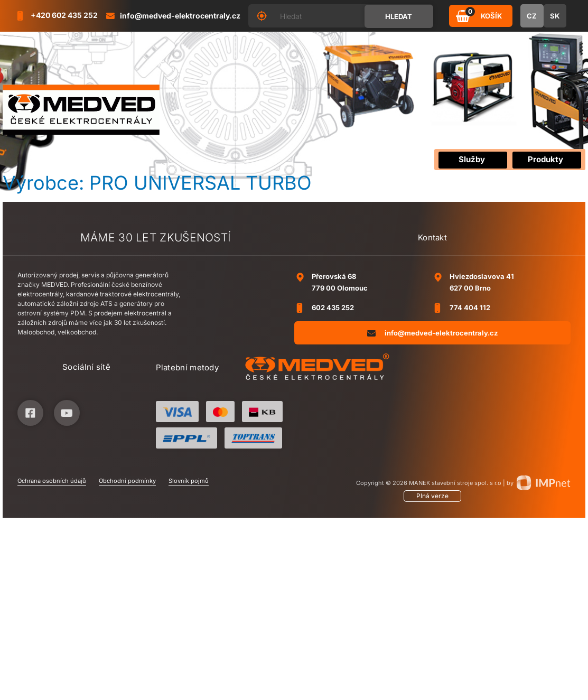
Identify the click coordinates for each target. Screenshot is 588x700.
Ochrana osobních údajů (52, 481)
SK (555, 16)
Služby (472, 159)
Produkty (545, 159)
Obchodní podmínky (127, 481)
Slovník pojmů (189, 481)
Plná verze (432, 496)
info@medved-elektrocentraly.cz (432, 333)
